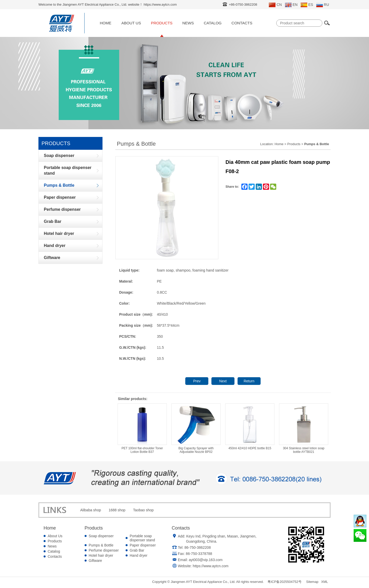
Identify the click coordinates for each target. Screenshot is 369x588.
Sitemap (312, 582)
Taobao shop (143, 510)
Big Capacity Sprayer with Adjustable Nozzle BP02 (196, 428)
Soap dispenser (101, 536)
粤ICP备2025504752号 (285, 582)
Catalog (213, 23)
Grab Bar (137, 550)
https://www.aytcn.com (211, 566)
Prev (197, 381)
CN (275, 5)
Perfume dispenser (104, 550)
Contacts (242, 23)
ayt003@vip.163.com (206, 560)
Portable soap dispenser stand (142, 538)
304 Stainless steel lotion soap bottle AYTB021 (304, 428)
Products (162, 23)
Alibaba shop (91, 510)
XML (325, 582)
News (188, 23)
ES (307, 5)
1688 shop (117, 510)
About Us (131, 23)
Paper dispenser (143, 545)
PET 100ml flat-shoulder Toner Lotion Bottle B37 (142, 428)
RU (323, 5)
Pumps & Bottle (101, 545)
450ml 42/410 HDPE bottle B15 (250, 427)
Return (249, 381)
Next (223, 381)
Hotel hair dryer (101, 555)
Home (106, 23)
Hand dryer (139, 555)
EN (291, 5)
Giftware (95, 561)
